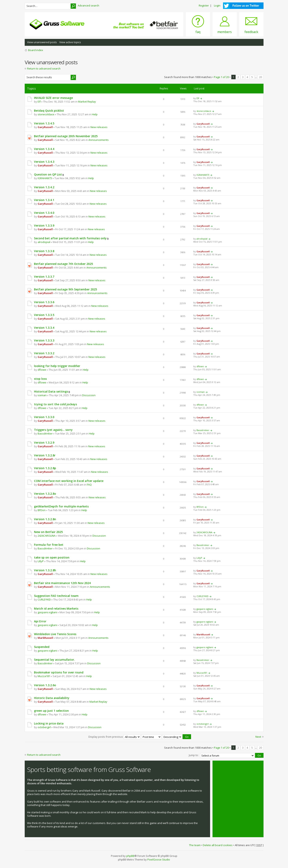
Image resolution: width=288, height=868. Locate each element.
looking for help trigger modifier (57, 366)
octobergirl (44, 727)
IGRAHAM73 (45, 178)
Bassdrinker (45, 433)
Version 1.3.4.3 (44, 162)
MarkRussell (45, 638)
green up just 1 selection (51, 711)
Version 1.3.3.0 (44, 417)
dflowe (42, 370)
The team (195, 844)
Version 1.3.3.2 (44, 353)
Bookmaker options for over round (59, 672)
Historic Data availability (52, 698)
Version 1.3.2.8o (45, 494)
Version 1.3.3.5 (44, 315)
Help (95, 114)
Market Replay (87, 102)
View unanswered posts (42, 42)
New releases (99, 127)
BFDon (42, 510)
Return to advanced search (44, 68)
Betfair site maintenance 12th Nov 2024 (62, 583)
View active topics (70, 42)
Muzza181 (44, 676)
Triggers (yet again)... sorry (53, 430)
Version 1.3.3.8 (44, 251)
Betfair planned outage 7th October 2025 (63, 264)
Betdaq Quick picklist (49, 111)
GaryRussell (45, 127)
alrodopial (44, 242)
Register (204, 5)
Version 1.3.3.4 (44, 328)
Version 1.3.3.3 (44, 340)
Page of (221, 77)
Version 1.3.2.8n (45, 519)
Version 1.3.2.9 (44, 443)
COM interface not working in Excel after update (69, 481)
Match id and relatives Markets (56, 608)
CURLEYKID (44, 599)
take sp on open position (52, 557)
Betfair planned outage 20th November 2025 (66, 136)
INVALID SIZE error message (53, 98)
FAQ (89, 485)
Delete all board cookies (218, 844)
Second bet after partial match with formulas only (70, 238)
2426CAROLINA (47, 536)
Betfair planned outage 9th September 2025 (65, 289)
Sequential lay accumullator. (54, 660)
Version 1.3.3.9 (44, 225)
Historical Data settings (51, 391)
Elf (39, 102)
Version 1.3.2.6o (45, 685)
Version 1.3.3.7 (44, 277)
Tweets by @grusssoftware (232, 767)
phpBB (130, 855)
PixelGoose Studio (159, 859)
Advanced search (88, 5)
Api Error (40, 621)
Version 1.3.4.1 (44, 200)
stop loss (40, 379)
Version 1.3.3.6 (44, 302)
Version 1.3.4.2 (44, 187)
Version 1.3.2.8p (45, 468)
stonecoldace (46, 114)
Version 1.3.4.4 (44, 149)
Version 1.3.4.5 (44, 123)
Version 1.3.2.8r (45, 455)
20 (260, 77)
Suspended (42, 647)
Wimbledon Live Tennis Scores (55, 634)
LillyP (41, 561)
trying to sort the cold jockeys (55, 404)
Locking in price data (49, 723)
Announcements (99, 140)
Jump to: (194, 755)
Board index (36, 50)
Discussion (89, 395)
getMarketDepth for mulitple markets (61, 506)
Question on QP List (48, 174)
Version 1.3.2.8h (45, 570)
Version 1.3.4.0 (44, 213)
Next (258, 737)
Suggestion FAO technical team (56, 596)
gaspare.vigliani (47, 612)
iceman (42, 395)
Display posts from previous (114, 736)
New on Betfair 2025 (48, 532)
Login (217, 5)
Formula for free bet (49, 545)
